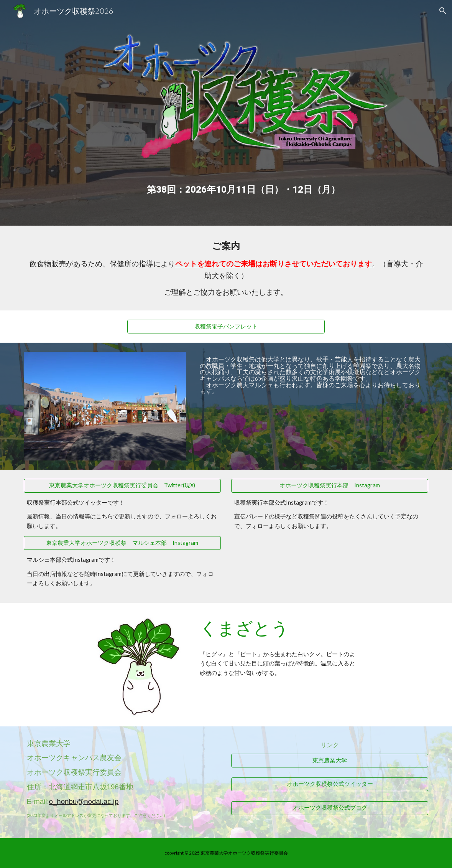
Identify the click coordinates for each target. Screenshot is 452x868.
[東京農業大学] (330, 761)
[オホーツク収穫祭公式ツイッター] (330, 784)
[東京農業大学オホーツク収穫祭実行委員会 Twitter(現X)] (122, 486)
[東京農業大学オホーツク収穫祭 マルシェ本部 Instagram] (122, 543)
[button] (443, 11)
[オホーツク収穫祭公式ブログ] (330, 808)
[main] (243, 184)
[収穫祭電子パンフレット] (226, 327)
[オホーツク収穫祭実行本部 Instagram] (330, 486)
